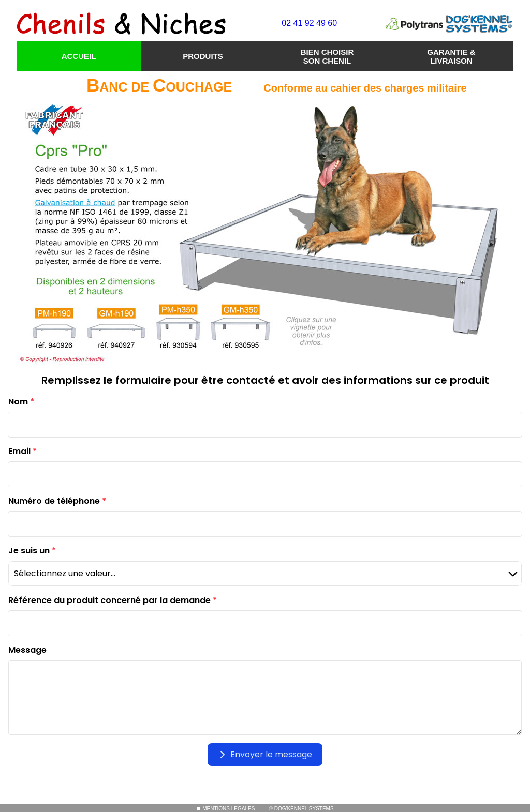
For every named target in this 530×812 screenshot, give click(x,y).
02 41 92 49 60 (309, 23)
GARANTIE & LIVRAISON (451, 56)
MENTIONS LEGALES (225, 809)
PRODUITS (203, 56)
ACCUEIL (79, 56)
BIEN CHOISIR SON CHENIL (327, 56)
